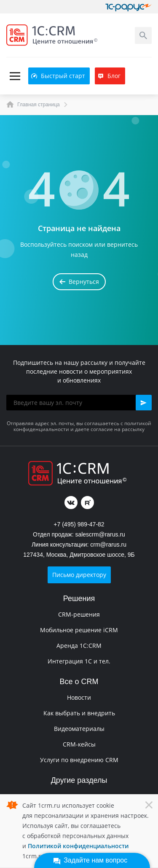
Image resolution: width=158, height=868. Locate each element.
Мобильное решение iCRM (79, 630)
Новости (79, 697)
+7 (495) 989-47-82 (79, 524)
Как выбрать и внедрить (79, 713)
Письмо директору (79, 575)
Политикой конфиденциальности (78, 846)
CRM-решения (79, 614)
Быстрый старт (58, 76)
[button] (144, 403)
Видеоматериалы (79, 729)
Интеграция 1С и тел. (79, 661)
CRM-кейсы (79, 744)
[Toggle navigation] (15, 76)
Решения (79, 598)
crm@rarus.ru (108, 545)
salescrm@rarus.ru (100, 534)
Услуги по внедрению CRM (79, 760)
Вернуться (79, 282)
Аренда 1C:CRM (79, 646)
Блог (109, 76)
